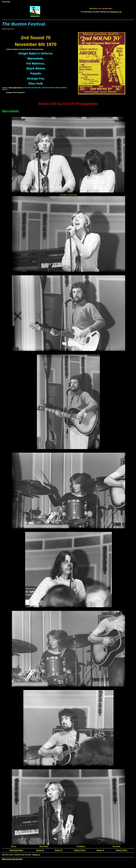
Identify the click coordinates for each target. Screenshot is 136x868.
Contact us (36, 855)
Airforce (13, 846)
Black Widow (44, 846)
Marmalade (116, 846)
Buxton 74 (100, 850)
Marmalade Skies (15, 88)
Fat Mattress (81, 846)
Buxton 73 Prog (80, 850)
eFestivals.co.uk (116, 12)
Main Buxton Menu (16, 850)
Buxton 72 (40, 850)
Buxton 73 (59, 850)
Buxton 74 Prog (121, 850)
